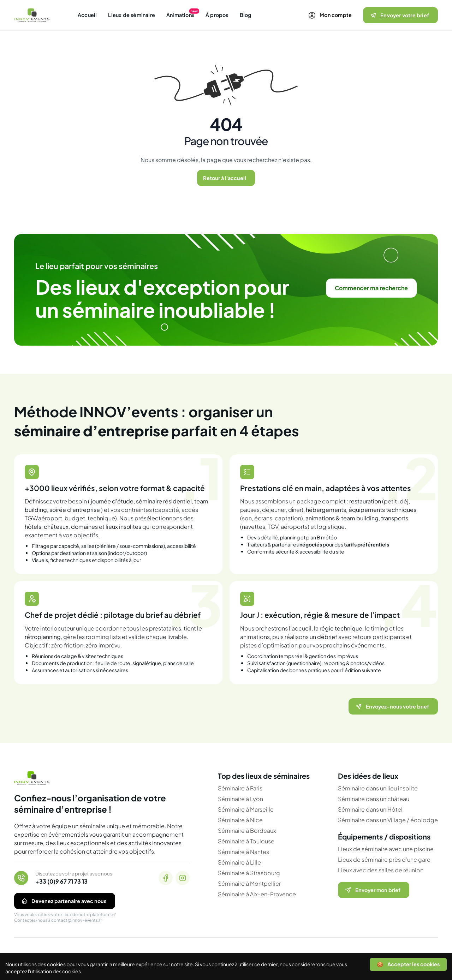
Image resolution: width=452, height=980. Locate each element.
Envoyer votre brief (399, 15)
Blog (246, 15)
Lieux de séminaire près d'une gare (384, 859)
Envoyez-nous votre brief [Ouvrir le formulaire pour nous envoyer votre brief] (392, 706)
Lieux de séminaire (132, 15)
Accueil (87, 15)
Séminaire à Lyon (240, 799)
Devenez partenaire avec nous (63, 901)
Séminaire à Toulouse (246, 841)
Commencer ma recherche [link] (371, 288)
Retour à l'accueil (225, 178)
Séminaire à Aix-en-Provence (257, 894)
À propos (217, 15)
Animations (180, 15)
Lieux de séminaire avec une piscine (386, 849)
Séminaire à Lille (239, 862)
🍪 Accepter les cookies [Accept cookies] (408, 964)
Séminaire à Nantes (243, 852)
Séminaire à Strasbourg (249, 873)
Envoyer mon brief (372, 890)
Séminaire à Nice (240, 820)
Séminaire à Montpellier (249, 883)
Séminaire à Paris (240, 788)
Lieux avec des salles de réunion (381, 870)
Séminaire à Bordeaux (247, 830)
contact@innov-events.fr (77, 920)
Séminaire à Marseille (246, 809)
